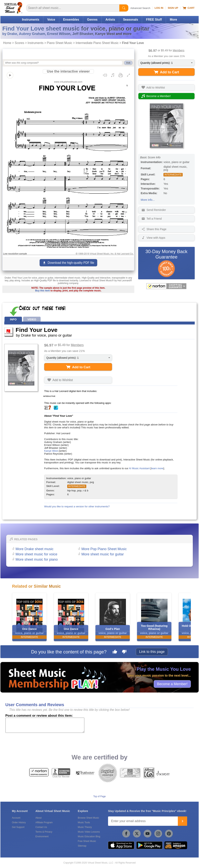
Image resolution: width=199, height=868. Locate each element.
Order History (19, 822)
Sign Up (173, 8)
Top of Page (99, 796)
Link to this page (152, 652)
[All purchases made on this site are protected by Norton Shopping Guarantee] (166, 286)
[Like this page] (115, 652)
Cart (189, 8)
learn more (157, 468)
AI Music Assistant (139, 468)
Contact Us (41, 827)
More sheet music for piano (37, 559)
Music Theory (85, 827)
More (173, 20)
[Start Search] (124, 8)
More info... (148, 200)
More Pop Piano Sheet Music (104, 549)
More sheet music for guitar (103, 554)
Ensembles (71, 20)
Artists (110, 20)
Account (16, 818)
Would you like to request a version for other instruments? (77, 506)
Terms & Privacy (44, 832)
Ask (128, 63)
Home (7, 43)
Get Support (18, 827)
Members (179, 50)
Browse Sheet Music (88, 818)
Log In (159, 8)
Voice (51, 20)
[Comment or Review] (45, 725)
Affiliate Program (44, 822)
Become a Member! (172, 684)
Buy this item (42, 291)
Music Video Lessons (89, 832)
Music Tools (84, 822)
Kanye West (51, 451)
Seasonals (130, 20)
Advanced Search (140, 8)
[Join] (182, 821)
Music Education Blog (89, 836)
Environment (42, 836)
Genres (92, 20)
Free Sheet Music (87, 841)
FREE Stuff (154, 20)
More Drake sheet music (34, 549)
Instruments (31, 20)
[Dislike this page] (124, 652)
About (38, 818)
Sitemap (82, 846)
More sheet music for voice (36, 554)
